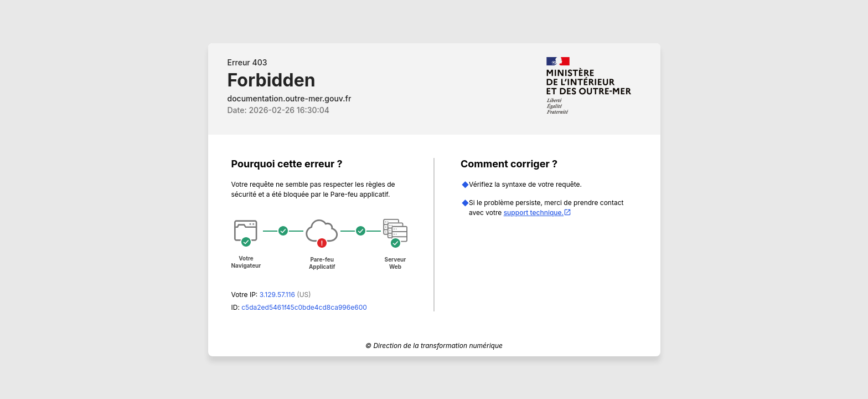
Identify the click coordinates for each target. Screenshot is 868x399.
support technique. (538, 213)
